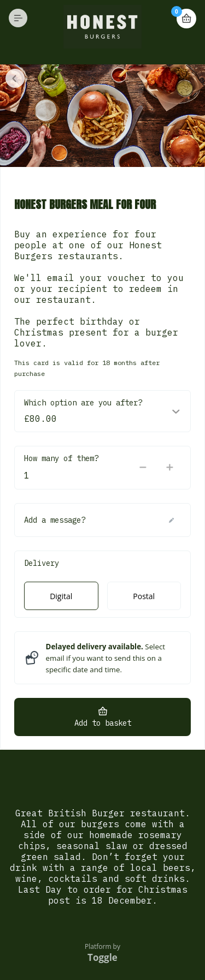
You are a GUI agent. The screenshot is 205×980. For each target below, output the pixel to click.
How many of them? (61, 458)
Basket (186, 14)
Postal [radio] (144, 596)
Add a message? (55, 520)
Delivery (42, 563)
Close (15, 78)
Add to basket (103, 723)
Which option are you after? (83, 403)
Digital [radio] (61, 596)
